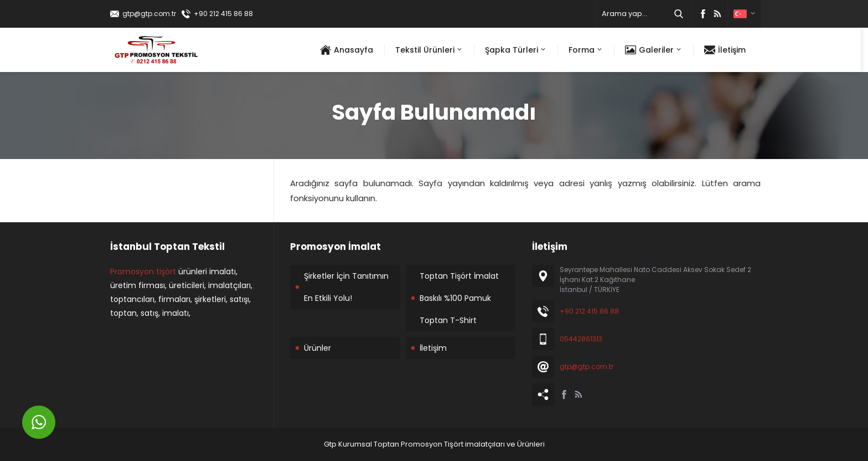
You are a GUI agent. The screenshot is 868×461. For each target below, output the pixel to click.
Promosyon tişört (143, 272)
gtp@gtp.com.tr (149, 14)
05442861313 (581, 339)
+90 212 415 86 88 (223, 14)
